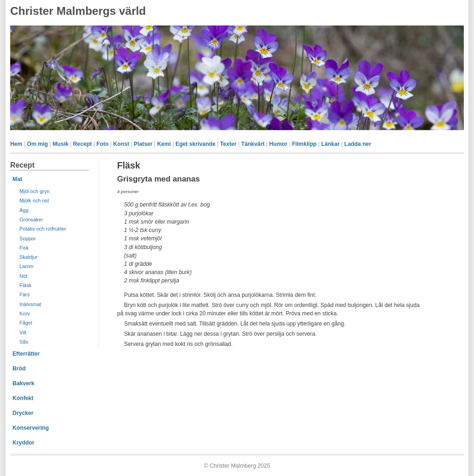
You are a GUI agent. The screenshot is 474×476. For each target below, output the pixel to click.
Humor (278, 144)
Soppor (28, 238)
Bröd (19, 369)
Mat (17, 179)
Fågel (26, 323)
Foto (102, 144)
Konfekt (23, 398)
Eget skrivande (195, 144)
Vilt (23, 332)
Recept (83, 144)
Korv (25, 313)
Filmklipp (304, 144)
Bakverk (23, 383)
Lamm (26, 266)
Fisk (24, 248)
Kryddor (23, 443)
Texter (228, 144)
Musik (60, 144)
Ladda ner (358, 144)
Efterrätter (26, 354)
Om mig (37, 144)
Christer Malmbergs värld (78, 11)
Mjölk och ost (34, 200)
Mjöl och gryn (34, 191)
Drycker (23, 413)
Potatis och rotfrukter (43, 229)
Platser (143, 144)
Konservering (31, 428)
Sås (24, 342)
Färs (25, 294)
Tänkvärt (253, 144)
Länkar (331, 144)
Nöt (23, 276)
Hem (16, 144)
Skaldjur (29, 257)
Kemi (164, 144)
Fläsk (25, 285)
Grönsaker (31, 219)
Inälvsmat (30, 304)
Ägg (24, 210)
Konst (121, 144)
